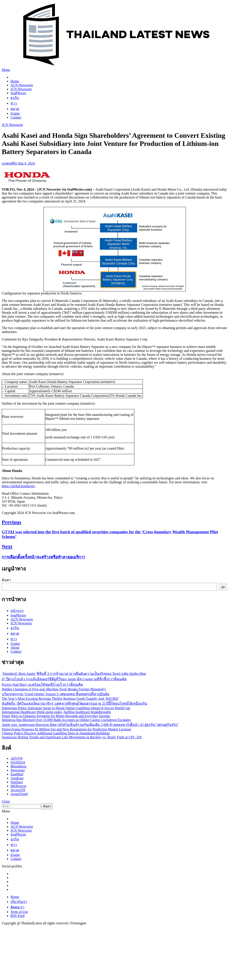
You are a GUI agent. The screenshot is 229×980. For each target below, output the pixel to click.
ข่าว (14, 103)
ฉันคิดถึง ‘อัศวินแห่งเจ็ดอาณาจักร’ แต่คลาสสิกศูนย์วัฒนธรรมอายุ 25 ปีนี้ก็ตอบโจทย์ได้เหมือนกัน (74, 703)
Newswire (18, 770)
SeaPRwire (18, 93)
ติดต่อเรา (17, 907)
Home (15, 81)
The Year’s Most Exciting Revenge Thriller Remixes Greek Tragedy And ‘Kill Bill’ (60, 699)
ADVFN (17, 758)
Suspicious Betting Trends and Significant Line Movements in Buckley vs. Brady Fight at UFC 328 (72, 737)
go (223, 587)
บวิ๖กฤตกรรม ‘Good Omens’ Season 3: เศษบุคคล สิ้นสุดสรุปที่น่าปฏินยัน (56, 694)
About (15, 648)
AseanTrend (19, 794)
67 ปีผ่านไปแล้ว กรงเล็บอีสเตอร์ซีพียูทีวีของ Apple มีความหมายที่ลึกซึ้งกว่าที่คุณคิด (64, 679)
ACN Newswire (22, 85)
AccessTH (18, 790)
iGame (15, 113)
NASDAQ (18, 762)
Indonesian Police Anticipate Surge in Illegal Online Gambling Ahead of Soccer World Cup (66, 708)
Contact (16, 117)
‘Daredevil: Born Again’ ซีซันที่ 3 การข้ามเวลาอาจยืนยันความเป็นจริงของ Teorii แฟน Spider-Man (74, 674)
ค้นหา (6, 580)
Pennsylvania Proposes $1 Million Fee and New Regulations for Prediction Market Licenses (67, 729)
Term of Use (19, 912)
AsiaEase (17, 778)
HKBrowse (18, 786)
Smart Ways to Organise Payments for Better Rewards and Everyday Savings (56, 716)
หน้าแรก (17, 611)
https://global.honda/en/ (18, 486)
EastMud (17, 774)
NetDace (17, 782)
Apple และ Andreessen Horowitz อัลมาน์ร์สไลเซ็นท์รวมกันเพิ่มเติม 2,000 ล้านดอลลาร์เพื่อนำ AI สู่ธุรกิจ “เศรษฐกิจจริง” (90, 725)
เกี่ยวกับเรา (19, 902)
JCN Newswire (21, 89)
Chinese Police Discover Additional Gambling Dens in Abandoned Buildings (56, 733)
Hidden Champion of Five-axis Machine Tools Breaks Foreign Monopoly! (54, 689)
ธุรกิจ (15, 98)
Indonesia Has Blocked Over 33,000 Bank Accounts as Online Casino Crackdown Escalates (66, 720)
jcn (4, 163)
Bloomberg (18, 766)
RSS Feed (18, 916)
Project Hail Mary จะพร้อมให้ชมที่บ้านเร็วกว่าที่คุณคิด (42, 685)
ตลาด (15, 109)
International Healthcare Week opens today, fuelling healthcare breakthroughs (56, 712)
